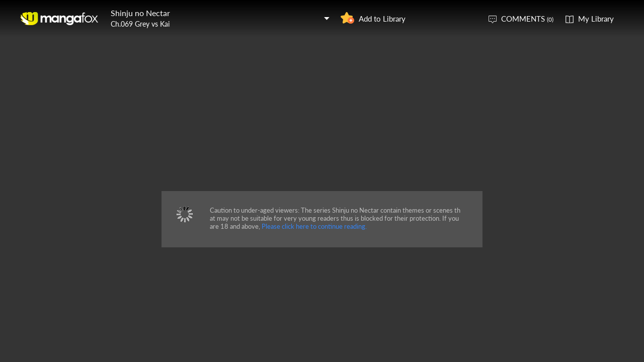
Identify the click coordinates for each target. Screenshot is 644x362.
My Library (596, 19)
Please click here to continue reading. (314, 226)
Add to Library (382, 19)
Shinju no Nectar (140, 13)
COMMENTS (527, 19)
